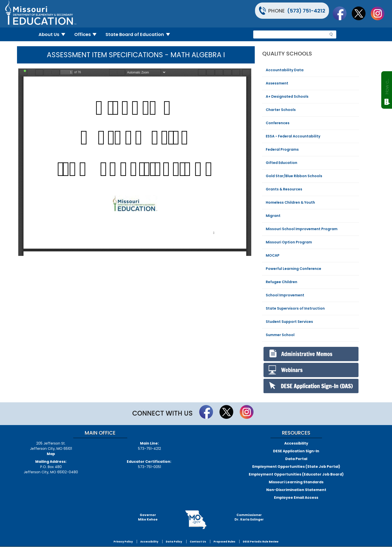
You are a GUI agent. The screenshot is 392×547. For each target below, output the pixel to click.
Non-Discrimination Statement (296, 490)
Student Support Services (289, 322)
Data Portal (296, 459)
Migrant (273, 216)
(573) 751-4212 (306, 11)
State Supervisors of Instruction (295, 308)
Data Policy (174, 542)
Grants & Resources (284, 189)
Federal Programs (282, 149)
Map (51, 454)
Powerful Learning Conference (293, 269)
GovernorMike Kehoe (148, 517)
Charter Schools (281, 110)
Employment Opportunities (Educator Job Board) (296, 474)
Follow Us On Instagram (380, 13)
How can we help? (387, 85)
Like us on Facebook (342, 13)
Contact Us (198, 542)
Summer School (280, 335)
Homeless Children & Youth (290, 202)
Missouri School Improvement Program (302, 229)
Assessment (277, 83)
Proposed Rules (224, 542)
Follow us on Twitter (361, 13)
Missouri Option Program (289, 242)
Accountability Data (285, 70)
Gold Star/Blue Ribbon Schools (294, 176)
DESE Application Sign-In (296, 451)
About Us (54, 34)
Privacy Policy (123, 542)
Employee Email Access (296, 498)
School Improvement (285, 295)
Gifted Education (281, 163)
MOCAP (273, 255)
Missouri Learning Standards (296, 482)
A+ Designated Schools (287, 96)
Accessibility (296, 443)
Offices (87, 34)
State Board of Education (140, 34)
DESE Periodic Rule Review (261, 542)
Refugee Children (281, 282)
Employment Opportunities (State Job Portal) (296, 467)
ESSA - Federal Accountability (293, 136)
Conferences (278, 123)
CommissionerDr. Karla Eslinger (249, 517)
